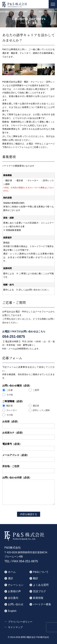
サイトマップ (15, 627)
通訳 (10, 578)
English (12, 611)
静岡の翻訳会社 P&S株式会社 (35, 637)
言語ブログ (39, 591)
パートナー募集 (42, 604)
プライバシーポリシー (20, 622)
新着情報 (38, 598)
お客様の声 (14, 591)
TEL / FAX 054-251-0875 (21, 561)
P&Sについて (41, 572)
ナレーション (16, 585)
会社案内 (13, 598)
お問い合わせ (16, 604)
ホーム (12, 572)
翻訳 (36, 578)
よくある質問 (41, 585)
